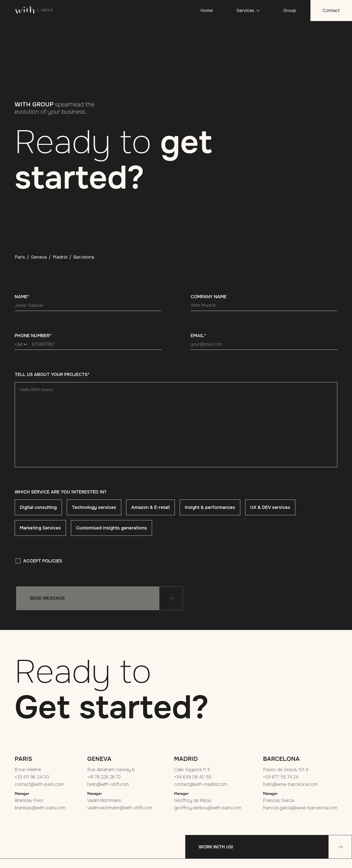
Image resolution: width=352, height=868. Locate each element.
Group (290, 11)
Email (198, 336)
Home (207, 11)
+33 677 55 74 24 (281, 777)
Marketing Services (40, 528)
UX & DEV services (270, 507)
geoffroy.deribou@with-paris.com (208, 808)
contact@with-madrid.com (201, 784)
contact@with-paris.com (39, 784)
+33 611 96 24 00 (32, 777)
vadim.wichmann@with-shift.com (120, 808)
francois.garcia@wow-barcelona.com (300, 808)
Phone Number (33, 336)
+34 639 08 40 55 (193, 777)
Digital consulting (38, 507)
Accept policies (43, 561)
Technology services (94, 507)
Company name (209, 297)
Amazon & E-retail (150, 507)
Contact (331, 11)
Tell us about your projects (52, 375)
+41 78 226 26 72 (104, 777)
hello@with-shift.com (108, 784)
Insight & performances (210, 507)
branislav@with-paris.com (40, 808)
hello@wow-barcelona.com (290, 784)
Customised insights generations (111, 528)
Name (22, 297)
